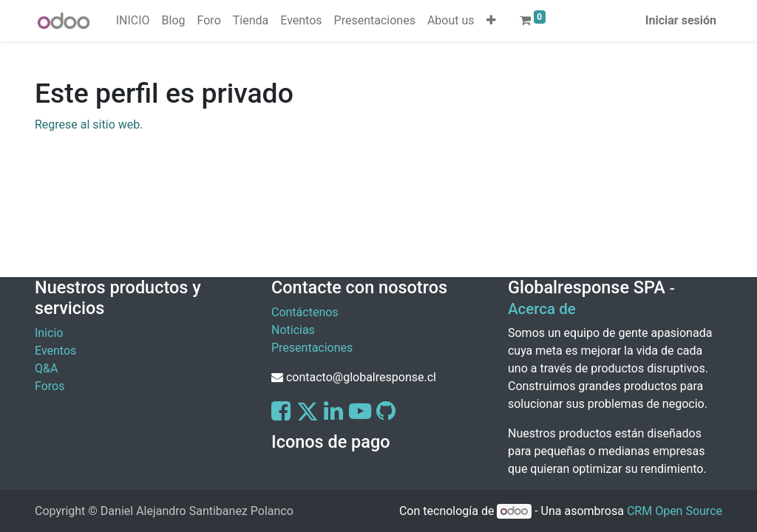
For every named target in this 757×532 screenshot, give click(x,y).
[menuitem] (133, 21)
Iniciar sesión (681, 20)
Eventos (55, 351)
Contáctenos (305, 312)
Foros (50, 386)
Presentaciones (312, 348)
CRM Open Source (675, 511)
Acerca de (542, 309)
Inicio (49, 333)
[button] (491, 21)
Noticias (293, 330)
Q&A (46, 368)
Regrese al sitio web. (89, 125)
